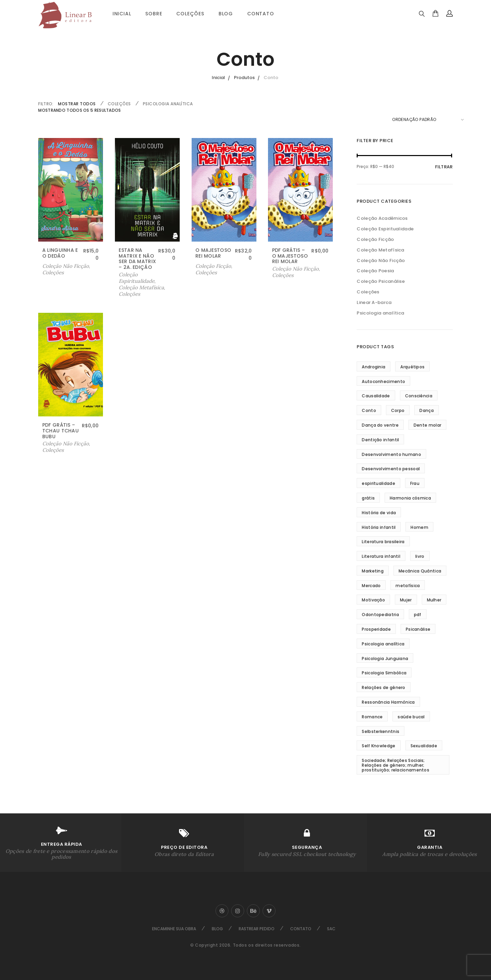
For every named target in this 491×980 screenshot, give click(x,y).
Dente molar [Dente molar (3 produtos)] (427, 425)
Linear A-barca (374, 302)
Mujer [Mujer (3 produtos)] (406, 600)
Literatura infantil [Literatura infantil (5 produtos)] (381, 556)
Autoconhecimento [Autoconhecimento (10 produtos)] (383, 381)
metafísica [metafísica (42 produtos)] (408, 586)
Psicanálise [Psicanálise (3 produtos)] (418, 629)
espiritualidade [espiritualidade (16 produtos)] (378, 483)
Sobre (154, 14)
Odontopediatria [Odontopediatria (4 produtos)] (380, 615)
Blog (226, 14)
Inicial (122, 14)
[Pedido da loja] (428, 120)
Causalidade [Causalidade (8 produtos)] (376, 396)
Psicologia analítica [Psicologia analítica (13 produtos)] (383, 644)
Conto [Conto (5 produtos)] (369, 410)
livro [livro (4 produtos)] (420, 556)
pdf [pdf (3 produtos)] (418, 615)
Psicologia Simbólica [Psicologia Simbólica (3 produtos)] (384, 673)
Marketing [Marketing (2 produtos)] (373, 571)
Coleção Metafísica (141, 287)
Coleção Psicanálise (381, 281)
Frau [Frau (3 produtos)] (415, 483)
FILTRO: (46, 104)
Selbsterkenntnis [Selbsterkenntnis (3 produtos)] (381, 731)
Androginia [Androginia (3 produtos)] (374, 367)
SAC (331, 929)
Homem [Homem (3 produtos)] (419, 527)
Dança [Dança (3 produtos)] (427, 410)
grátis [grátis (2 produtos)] (368, 498)
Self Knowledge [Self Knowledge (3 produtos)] (378, 746)
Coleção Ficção (375, 239)
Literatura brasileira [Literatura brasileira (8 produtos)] (383, 542)
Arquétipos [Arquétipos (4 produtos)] (412, 367)
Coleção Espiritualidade (137, 278)
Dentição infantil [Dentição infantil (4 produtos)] (380, 440)
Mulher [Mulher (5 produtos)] (434, 600)
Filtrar (444, 167)
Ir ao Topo (468, 489)
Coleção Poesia (375, 271)
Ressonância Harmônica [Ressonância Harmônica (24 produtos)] (388, 702)
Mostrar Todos (77, 104)
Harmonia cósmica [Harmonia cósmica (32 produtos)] (410, 498)
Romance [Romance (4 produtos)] (372, 717)
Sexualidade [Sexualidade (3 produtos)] (424, 746)
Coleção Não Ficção (66, 266)
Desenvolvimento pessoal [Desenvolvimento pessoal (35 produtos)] (391, 469)
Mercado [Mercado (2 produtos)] (371, 586)
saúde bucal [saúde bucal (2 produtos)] (411, 717)
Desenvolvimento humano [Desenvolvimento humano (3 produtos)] (391, 454)
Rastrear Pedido (257, 929)
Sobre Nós (20, 489)
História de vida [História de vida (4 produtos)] (379, 513)
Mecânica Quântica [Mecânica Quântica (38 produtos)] (420, 571)
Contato (261, 14)
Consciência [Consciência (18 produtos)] (419, 396)
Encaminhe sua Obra (174, 929)
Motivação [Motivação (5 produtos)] (373, 600)
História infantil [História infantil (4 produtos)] (379, 527)
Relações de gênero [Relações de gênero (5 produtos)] (383, 687)
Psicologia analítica (168, 104)
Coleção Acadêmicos (382, 218)
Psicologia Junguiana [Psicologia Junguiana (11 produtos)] (385, 659)
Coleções (190, 14)
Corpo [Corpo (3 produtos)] (398, 410)
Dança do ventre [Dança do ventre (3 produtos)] (380, 425)
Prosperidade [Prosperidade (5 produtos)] (376, 629)
